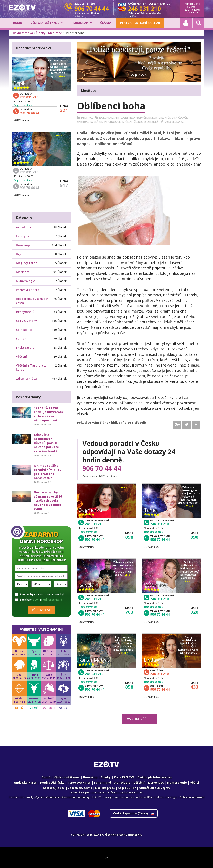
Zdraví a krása (26, 378)
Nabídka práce (105, 788)
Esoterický (151, 122)
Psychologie (113, 122)
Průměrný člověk (176, 118)
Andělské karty (25, 783)
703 (129, 612)
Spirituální (121, 118)
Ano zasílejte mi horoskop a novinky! (39, 594)
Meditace (55, 33)
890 (194, 537)
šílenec (138, 122)
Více (123, 487)
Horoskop (80, 23)
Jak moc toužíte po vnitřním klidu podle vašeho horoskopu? (48, 472)
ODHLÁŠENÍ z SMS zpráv (155, 788)
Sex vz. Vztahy (27, 321)
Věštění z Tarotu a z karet (31, 367)
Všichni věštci (139, 719)
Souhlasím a (38, 600)
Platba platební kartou (140, 23)
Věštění (139, 783)
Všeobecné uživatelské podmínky (68, 797)
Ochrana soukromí (192, 797)
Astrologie (24, 227)
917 (64, 185)
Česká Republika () (134, 813)
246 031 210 (94, 524)
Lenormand (103, 783)
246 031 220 (192, 13)
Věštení (21, 356)
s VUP (36, 600)
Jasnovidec (156, 783)
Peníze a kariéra (28, 290)
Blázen (99, 122)
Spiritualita (85, 122)
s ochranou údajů (52, 600)
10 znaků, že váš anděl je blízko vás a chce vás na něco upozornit (48, 414)
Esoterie (158, 118)
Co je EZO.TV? (124, 777)
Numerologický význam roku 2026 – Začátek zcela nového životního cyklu (48, 501)
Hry (19, 254)
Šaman (21, 339)
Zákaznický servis (80, 788)
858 (129, 687)
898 (129, 537)
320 (194, 612)
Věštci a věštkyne (45, 23)
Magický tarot (26, 263)
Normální (106, 118)
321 (64, 110)
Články (106, 23)
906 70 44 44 (102, 468)
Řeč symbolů (25, 312)
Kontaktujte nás (54, 788)
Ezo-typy (23, 236)
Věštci (195, 783)
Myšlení (127, 122)
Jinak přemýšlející (140, 118)
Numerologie (25, 281)
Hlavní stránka (22, 33)
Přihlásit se (41, 610)
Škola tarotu (25, 348)
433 (194, 687)
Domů (18, 23)
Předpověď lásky (52, 783)
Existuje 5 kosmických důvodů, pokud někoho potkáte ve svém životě (46, 443)
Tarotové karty (79, 783)
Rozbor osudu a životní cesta (33, 301)
